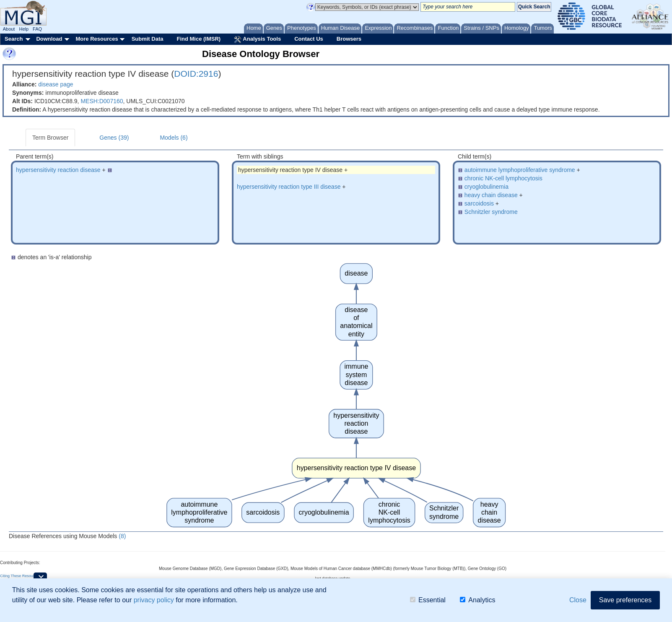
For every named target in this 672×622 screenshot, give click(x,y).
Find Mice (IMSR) (198, 39)
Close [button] (578, 600)
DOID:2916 (196, 74)
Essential (428, 600)
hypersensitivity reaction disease (58, 170)
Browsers (349, 39)
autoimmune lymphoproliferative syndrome (520, 170)
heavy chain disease (491, 195)
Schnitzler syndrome (491, 212)
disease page (56, 84)
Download (49, 39)
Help (24, 29)
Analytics (477, 600)
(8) (122, 536)
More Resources (97, 39)
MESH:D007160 (102, 101)
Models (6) (174, 138)
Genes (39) (114, 138)
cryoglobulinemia (486, 187)
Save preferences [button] (625, 600)
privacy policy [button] (154, 600)
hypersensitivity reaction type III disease (289, 187)
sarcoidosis (479, 203)
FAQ (37, 29)
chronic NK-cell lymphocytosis (503, 178)
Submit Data (148, 39)
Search (14, 39)
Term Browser (50, 138)
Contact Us (309, 39)
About (9, 29)
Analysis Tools (257, 39)
